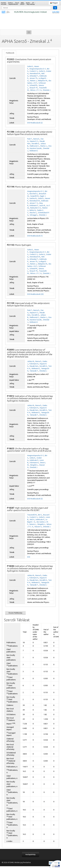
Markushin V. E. (36, 208)
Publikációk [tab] (10, 53)
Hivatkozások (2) (37, 123)
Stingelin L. (34, 465)
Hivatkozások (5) (37, 499)
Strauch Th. (34, 88)
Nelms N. (33, 210)
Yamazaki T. (34, 371)
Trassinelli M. (32, 515)
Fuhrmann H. (34, 364)
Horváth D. (35, 144)
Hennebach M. (35, 74)
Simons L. (33, 524)
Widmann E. (34, 151)
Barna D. (37, 139)
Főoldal (3, 3)
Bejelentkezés (13, 4)
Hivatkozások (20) (37, 294)
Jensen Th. (34, 78)
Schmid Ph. (34, 85)
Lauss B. (42, 205)
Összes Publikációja (15, 613)
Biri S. (40, 515)
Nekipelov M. (43, 81)
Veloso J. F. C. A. (36, 90)
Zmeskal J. (47, 90)
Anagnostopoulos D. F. (38, 69)
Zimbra (10, 3)
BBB (22, 3)
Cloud (17, 3)
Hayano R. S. (34, 141)
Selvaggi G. (34, 215)
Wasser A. (38, 527)
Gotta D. (30, 66)
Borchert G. (34, 194)
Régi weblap (31, 4)
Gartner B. (33, 198)
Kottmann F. (34, 205)
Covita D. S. (34, 71)
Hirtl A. (32, 520)
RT (33, 3)
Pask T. (30, 139)
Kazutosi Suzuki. (36, 148)
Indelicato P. (34, 460)
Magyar (54, 3)
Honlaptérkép (30, 855)
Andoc (28, 3)
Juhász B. (31, 361)
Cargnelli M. (34, 196)
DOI (29, 123)
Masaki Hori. (34, 366)
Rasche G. (33, 213)
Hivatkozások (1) (37, 236)
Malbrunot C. (34, 146)
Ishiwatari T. (34, 76)
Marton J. (33, 81)
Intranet (4, 4)
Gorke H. (42, 71)
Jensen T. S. (34, 203)
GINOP (22, 4)
